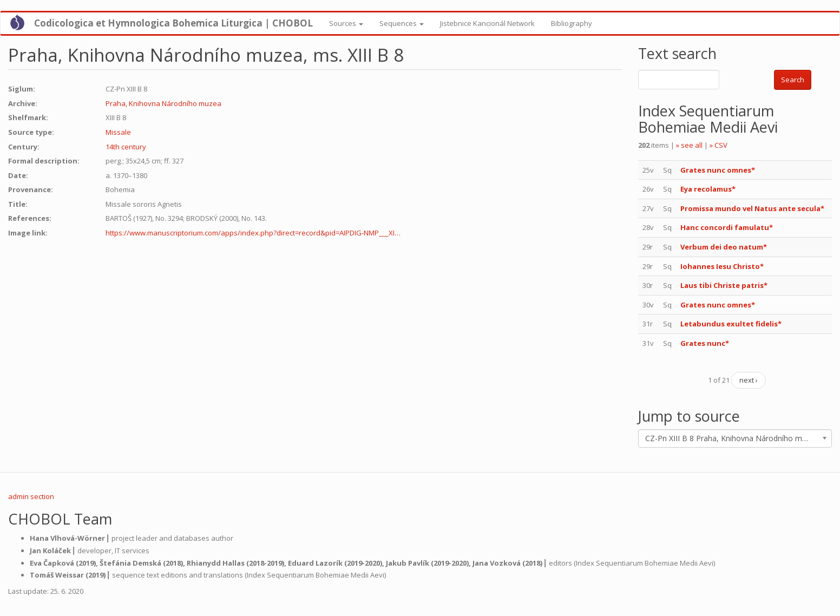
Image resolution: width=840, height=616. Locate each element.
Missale (118, 132)
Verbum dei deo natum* (724, 247)
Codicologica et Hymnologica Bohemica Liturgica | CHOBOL (173, 23)
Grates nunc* (705, 343)
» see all (689, 145)
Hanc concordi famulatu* (727, 227)
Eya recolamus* (708, 189)
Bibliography (572, 23)
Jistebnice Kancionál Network (487, 23)
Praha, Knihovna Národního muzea (163, 103)
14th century (126, 147)
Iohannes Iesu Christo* (722, 266)
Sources (346, 23)
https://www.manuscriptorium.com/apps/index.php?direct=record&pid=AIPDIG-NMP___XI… (253, 233)
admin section (31, 496)
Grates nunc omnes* (718, 170)
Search (793, 80)
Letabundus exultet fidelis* (731, 324)
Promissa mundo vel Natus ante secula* (752, 208)
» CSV (718, 145)
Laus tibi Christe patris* (724, 285)
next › (749, 380)
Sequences (402, 23)
